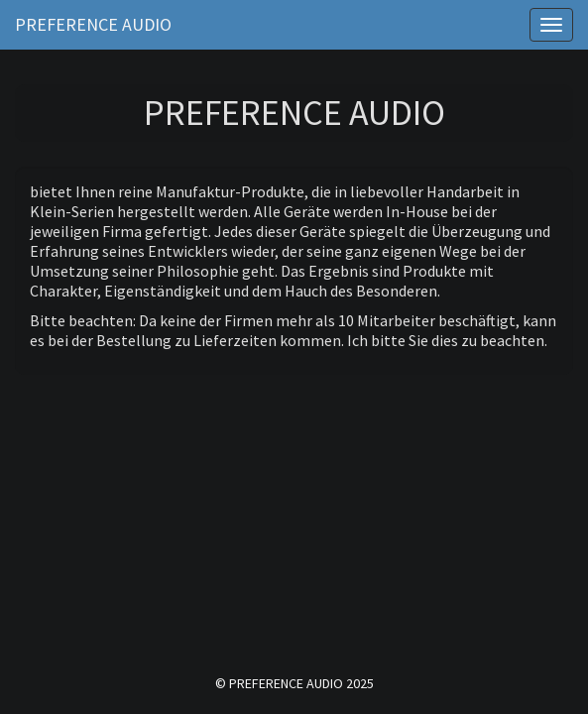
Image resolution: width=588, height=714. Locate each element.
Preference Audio (93, 24)
